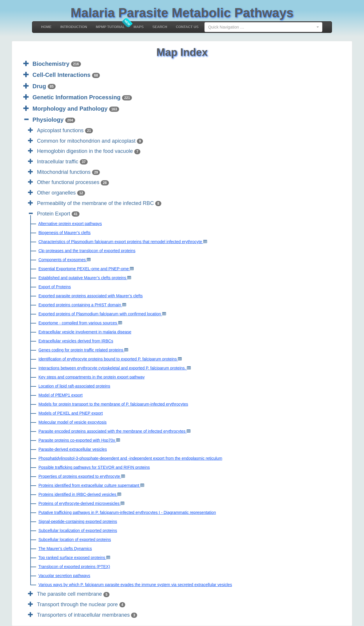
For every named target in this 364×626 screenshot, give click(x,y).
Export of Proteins (55, 287)
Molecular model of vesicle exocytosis (73, 422)
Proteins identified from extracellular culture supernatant (89, 485)
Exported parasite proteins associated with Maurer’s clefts (91, 296)
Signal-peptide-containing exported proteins (78, 521)
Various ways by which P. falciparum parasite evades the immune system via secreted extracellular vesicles (135, 585)
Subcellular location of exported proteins (75, 540)
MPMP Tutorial (110, 27)
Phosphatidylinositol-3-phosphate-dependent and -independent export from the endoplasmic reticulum (130, 458)
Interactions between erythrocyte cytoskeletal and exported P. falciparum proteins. (113, 368)
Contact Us (187, 27)
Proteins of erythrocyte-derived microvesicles (79, 503)
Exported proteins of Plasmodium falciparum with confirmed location (100, 314)
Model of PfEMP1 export (61, 395)
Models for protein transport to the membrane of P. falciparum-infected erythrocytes (113, 404)
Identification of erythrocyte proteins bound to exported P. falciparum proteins (108, 359)
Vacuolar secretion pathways (64, 576)
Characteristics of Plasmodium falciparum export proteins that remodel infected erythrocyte (121, 242)
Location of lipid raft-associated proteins (74, 386)
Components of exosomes (63, 260)
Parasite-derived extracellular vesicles (73, 449)
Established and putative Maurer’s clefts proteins (83, 278)
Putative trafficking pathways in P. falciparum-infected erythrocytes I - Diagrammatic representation (127, 512)
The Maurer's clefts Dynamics (65, 549)
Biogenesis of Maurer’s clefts (65, 233)
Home (46, 27)
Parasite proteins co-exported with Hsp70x (77, 440)
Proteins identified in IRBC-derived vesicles (78, 494)
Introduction (74, 27)
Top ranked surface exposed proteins (72, 558)
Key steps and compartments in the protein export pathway (92, 377)
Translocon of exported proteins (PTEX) (74, 567)
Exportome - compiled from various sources (78, 323)
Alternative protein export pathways (70, 224)
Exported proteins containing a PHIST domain (80, 305)
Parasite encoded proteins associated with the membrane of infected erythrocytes (113, 431)
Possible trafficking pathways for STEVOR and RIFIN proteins (94, 467)
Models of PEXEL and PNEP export (71, 413)
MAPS (139, 27)
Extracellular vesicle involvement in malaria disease (85, 332)
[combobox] (263, 27)
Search (160, 27)
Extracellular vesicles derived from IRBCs (76, 341)
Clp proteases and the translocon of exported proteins (87, 251)
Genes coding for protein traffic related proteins (81, 350)
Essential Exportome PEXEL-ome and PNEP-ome (84, 269)
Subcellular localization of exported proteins (78, 530)
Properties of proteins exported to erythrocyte (80, 476)
